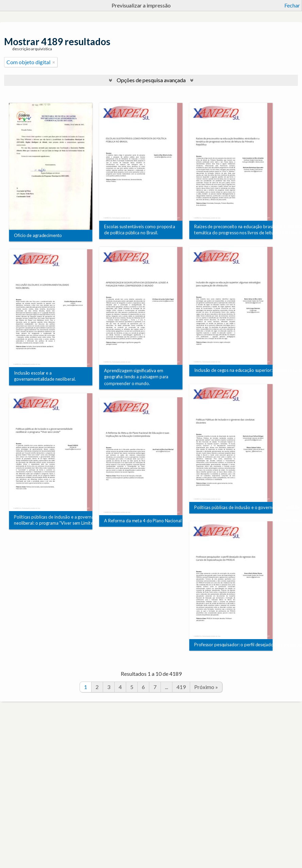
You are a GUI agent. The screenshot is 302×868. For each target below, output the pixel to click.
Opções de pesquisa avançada (151, 80)
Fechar (292, 5)
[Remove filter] (54, 62)
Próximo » (206, 687)
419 (181, 687)
